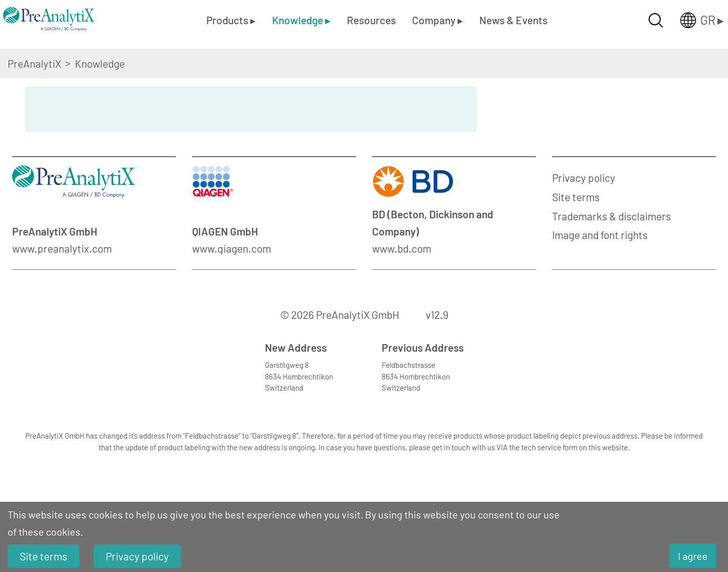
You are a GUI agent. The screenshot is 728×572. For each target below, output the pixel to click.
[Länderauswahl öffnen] (694, 20)
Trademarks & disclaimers (611, 216)
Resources (371, 20)
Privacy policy (584, 178)
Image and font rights (600, 235)
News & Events (513, 20)
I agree (693, 556)
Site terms (576, 197)
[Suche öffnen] (656, 20)
